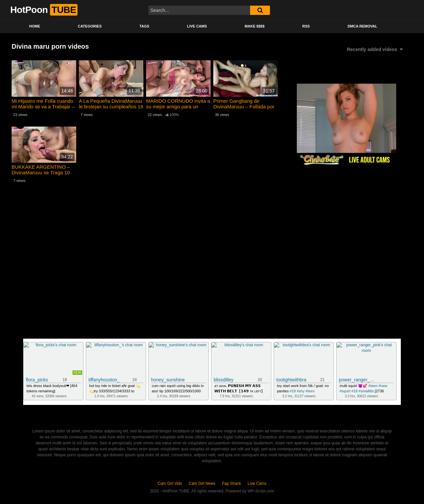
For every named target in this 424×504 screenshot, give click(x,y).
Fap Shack (231, 483)
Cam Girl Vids (170, 483)
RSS (306, 26)
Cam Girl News (202, 483)
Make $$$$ (255, 26)
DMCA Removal (362, 26)
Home (35, 26)
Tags (144, 26)
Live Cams (197, 26)
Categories (90, 26)
